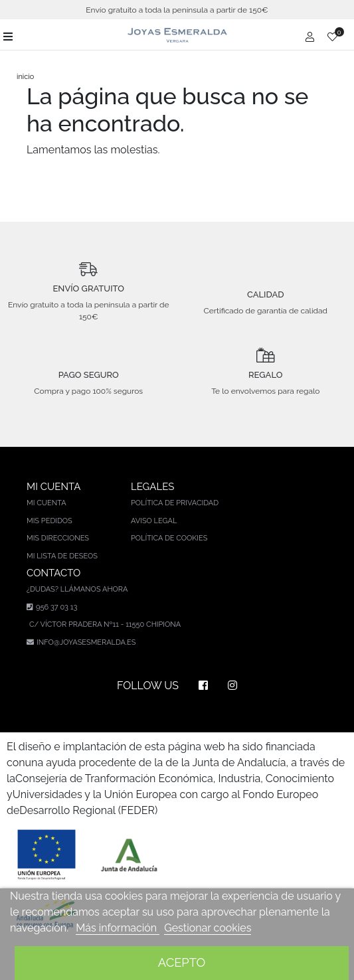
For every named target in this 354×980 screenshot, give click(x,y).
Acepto (182, 962)
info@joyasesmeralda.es (86, 642)
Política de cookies (169, 538)
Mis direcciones (58, 538)
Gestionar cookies (208, 928)
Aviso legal (154, 521)
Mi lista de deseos (62, 556)
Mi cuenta (46, 503)
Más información (118, 928)
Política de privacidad (175, 503)
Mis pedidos (49, 521)
